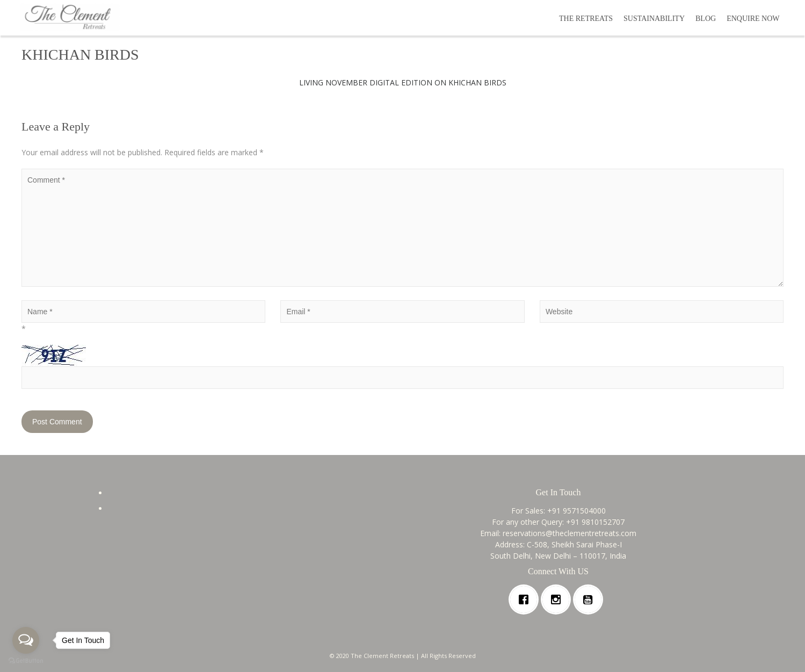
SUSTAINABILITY (654, 19)
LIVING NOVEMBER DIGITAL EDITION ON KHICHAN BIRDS (403, 82)
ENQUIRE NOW (753, 19)
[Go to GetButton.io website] (26, 661)
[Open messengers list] (26, 640)
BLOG (706, 19)
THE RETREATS (586, 19)
